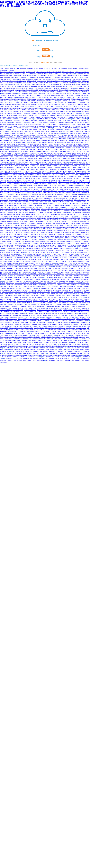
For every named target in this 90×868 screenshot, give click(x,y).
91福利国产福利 (41, 175)
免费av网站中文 (48, 249)
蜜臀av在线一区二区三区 (11, 142)
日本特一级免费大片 (66, 81)
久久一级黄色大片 (18, 135)
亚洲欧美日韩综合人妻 (50, 285)
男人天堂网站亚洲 (76, 113)
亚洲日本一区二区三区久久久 (51, 119)
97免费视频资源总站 (75, 218)
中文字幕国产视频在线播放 (82, 310)
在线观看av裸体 (47, 243)
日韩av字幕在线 (63, 101)
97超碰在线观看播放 (19, 72)
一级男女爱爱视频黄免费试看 (47, 110)
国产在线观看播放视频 (50, 240)
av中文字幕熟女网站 (14, 196)
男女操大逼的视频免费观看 (25, 162)
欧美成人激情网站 (23, 243)
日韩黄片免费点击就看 (22, 144)
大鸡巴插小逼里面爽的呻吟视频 (54, 205)
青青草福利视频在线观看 (48, 177)
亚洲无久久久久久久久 (15, 232)
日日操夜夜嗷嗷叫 (30, 169)
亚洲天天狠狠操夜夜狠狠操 (46, 168)
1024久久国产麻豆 (53, 90)
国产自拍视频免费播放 (81, 88)
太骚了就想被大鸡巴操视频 (75, 283)
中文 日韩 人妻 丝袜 (45, 238)
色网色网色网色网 (36, 341)
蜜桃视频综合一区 (31, 216)
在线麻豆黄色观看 (61, 79)
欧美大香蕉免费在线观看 (59, 173)
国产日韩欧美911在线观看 (74, 303)
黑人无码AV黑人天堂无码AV (19, 99)
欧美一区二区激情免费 (34, 180)
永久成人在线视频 (25, 196)
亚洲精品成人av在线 (22, 113)
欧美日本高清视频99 (51, 157)
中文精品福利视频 (45, 86)
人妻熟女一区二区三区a (33, 123)
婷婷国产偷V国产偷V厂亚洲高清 (31, 108)
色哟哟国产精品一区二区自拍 (23, 128)
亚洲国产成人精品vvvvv (35, 342)
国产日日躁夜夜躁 (77, 359)
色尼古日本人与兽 (22, 223)
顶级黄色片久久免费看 (40, 121)
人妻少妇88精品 (72, 101)
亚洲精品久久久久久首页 (35, 142)
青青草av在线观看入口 (25, 97)
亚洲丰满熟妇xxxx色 (27, 95)
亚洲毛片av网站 (79, 112)
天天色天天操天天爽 (12, 79)
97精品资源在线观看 (35, 79)
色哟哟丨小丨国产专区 (47, 209)
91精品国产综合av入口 (83, 171)
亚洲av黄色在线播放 (16, 315)
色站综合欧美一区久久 (68, 72)
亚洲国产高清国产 (41, 218)
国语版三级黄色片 (33, 113)
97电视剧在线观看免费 (6, 187)
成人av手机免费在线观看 (23, 110)
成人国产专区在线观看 (77, 99)
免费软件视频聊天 (28, 269)
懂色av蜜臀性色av (17, 344)
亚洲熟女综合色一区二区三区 (80, 119)
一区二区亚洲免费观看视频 (35, 204)
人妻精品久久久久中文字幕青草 (60, 324)
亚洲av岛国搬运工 (72, 139)
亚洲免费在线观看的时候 (65, 211)
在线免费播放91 (54, 350)
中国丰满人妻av (83, 227)
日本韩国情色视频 (29, 241)
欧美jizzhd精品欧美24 (24, 209)
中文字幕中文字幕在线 (69, 216)
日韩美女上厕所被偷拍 (20, 81)
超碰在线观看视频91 (59, 274)
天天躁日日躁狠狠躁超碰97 (62, 160)
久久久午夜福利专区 (65, 159)
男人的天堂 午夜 (12, 346)
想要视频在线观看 (53, 301)
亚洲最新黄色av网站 (78, 196)
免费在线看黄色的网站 (6, 173)
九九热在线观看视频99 (39, 344)
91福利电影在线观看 (78, 341)
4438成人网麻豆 (69, 200)
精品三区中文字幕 (10, 180)
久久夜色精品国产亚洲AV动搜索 (61, 249)
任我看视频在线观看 (28, 151)
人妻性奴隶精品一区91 (71, 171)
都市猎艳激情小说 (76, 106)
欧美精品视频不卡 (23, 142)
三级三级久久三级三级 (40, 106)
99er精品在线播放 (24, 153)
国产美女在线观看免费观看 (78, 261)
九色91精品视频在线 (26, 198)
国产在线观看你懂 (36, 177)
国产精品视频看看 (52, 279)
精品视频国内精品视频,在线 (58, 86)
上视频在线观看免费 (78, 130)
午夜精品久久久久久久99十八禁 (55, 135)
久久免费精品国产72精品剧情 (48, 123)
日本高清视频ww (81, 294)
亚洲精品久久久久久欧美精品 (51, 101)
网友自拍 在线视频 (8, 285)
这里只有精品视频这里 (40, 187)
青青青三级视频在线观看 (68, 83)
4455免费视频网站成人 (6, 308)
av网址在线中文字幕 (49, 160)
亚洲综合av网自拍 (50, 328)
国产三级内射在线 (35, 209)
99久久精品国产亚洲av (68, 269)
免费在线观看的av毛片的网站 (24, 88)
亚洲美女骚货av (44, 108)
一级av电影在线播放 (33, 115)
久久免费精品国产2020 (24, 117)
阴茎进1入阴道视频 (31, 258)
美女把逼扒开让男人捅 (52, 189)
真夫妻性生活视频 (18, 155)
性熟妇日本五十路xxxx (76, 144)
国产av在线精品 (66, 202)
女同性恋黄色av (21, 258)
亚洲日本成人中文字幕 (34, 133)
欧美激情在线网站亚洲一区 (49, 142)
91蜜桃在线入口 (72, 254)
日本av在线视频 (26, 261)
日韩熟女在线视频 (18, 249)
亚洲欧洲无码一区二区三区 (43, 222)
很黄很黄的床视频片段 (81, 209)
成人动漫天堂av (62, 191)
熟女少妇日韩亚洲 (7, 123)
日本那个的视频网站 (80, 232)
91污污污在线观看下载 (27, 247)
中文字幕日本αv (64, 186)
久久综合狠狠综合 (74, 222)
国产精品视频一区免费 (27, 232)
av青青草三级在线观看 (68, 88)
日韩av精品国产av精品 (57, 292)
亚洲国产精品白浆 (12, 267)
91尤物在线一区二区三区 (26, 189)
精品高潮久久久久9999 (71, 306)
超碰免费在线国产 (24, 260)
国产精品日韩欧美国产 (60, 94)
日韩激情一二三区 (53, 141)
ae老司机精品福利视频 (24, 101)
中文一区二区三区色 (60, 312)
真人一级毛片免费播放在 (38, 297)
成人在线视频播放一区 (42, 141)
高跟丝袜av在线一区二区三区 (61, 267)
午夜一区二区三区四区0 (18, 166)
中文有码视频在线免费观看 (25, 94)
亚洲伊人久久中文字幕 (31, 166)
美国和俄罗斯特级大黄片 (68, 232)
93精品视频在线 (79, 74)
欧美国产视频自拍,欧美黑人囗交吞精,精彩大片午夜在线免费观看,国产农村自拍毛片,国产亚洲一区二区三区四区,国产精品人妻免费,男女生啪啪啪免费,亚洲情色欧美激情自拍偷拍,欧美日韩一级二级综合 (44, 4)
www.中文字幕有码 (58, 124)
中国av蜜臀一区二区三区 (66, 146)
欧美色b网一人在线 (9, 337)
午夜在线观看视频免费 (76, 330)
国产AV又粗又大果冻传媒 (81, 214)
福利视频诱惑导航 (79, 117)
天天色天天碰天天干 (20, 159)
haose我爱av (40, 99)
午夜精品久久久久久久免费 (53, 332)
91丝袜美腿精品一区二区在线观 (79, 155)
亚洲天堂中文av (18, 108)
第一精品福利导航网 (44, 76)
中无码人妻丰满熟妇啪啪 (56, 265)
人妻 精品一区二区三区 (57, 150)
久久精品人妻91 (38, 119)
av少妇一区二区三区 (15, 130)
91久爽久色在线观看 (10, 133)
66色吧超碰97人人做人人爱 (79, 204)
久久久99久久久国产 (43, 214)
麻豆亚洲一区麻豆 (55, 180)
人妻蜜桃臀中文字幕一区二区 (43, 272)
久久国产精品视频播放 (41, 241)
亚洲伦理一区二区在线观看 (13, 231)
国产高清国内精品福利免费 (37, 270)
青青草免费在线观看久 (12, 97)
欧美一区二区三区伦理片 (73, 94)
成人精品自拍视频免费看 (68, 115)
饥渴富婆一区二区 (45, 164)
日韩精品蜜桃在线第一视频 (83, 287)
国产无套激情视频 (34, 92)
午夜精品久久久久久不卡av (22, 238)
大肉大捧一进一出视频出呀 (35, 355)
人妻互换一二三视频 (28, 103)
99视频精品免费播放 (83, 128)
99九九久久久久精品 (20, 90)
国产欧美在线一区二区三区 (35, 193)
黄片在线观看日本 (51, 283)
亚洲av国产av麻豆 (74, 240)
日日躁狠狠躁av (6, 245)
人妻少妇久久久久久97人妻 (76, 126)
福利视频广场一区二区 (84, 137)
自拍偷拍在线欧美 (70, 173)
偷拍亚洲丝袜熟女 (60, 236)
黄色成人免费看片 (14, 76)
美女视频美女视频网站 (81, 104)
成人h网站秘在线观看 (62, 157)
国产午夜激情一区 (64, 350)
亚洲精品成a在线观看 (24, 79)
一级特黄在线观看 (25, 184)
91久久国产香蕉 (54, 211)
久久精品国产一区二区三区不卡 (63, 317)
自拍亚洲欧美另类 (58, 209)
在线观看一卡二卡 (64, 218)
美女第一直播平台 (20, 281)
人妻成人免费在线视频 (14, 184)
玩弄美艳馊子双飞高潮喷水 (12, 306)
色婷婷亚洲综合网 (69, 97)
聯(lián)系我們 (45, 63)
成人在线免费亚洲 (35, 326)
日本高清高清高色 (58, 117)
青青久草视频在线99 (36, 184)
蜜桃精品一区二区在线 (50, 247)
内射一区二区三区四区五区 (32, 227)
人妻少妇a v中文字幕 (72, 103)
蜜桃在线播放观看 (13, 117)
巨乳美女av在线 (37, 130)
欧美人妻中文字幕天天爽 (71, 193)
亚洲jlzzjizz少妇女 (48, 229)
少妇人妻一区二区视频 (6, 139)
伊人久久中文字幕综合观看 (35, 243)
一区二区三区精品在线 (49, 95)
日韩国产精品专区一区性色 (20, 193)
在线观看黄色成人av (48, 198)
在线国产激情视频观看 (35, 231)
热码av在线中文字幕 (76, 159)
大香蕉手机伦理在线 (66, 130)
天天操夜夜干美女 (73, 128)
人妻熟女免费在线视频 (10, 301)
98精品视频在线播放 (55, 115)
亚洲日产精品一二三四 (50, 103)
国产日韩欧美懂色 (68, 117)
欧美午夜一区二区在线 (48, 94)
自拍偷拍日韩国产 (66, 113)
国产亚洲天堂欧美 (76, 81)
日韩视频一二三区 (64, 225)
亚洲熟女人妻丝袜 (67, 341)
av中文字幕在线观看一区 (27, 119)
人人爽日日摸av (8, 108)
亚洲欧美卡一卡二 (63, 121)
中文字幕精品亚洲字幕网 (49, 351)
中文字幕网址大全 (79, 234)
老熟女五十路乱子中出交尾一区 (37, 83)
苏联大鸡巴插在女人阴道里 (82, 72)
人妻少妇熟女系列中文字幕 (62, 326)
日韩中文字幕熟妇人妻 (9, 281)
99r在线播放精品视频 (54, 214)
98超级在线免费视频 (75, 326)
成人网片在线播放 (12, 126)
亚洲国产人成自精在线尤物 (49, 79)
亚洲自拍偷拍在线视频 (44, 292)
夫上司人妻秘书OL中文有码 (17, 227)
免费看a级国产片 (43, 90)
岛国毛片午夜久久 (51, 254)
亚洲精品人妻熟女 (48, 267)
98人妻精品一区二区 (71, 86)
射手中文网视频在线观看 (81, 97)
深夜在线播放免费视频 (74, 121)
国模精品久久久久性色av (79, 205)
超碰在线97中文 (54, 225)
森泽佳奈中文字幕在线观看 (59, 137)
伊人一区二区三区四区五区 (50, 139)
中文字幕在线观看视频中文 (47, 319)
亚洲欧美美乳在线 (63, 189)
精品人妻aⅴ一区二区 (27, 315)
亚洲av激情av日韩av (41, 85)
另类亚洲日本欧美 (61, 247)
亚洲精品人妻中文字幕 (30, 222)
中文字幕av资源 (79, 269)
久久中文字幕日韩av (57, 333)
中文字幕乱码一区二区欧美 (25, 287)
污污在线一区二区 (51, 155)
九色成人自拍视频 (80, 175)
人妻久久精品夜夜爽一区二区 (79, 202)
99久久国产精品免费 (34, 144)
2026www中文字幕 (53, 169)
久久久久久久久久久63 (45, 299)
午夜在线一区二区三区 (47, 252)
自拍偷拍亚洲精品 (49, 290)
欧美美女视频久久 (37, 229)
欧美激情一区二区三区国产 (15, 195)
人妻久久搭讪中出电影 (53, 112)
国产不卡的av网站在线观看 (9, 220)
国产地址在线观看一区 (39, 207)
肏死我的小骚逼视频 (72, 137)
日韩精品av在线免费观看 (37, 278)
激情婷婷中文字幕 (61, 223)
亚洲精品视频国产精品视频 (24, 341)
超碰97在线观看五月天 (58, 306)
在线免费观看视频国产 (36, 124)
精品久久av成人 (37, 287)
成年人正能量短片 (29, 205)
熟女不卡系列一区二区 (57, 258)
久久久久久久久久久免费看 (60, 128)
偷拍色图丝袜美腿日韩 (51, 99)
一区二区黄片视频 (34, 153)
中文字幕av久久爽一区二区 (15, 151)
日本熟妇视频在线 (24, 92)
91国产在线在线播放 (41, 72)
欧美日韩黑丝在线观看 (74, 260)
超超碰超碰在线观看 (48, 117)
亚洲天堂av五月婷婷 (66, 106)
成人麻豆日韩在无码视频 (55, 288)
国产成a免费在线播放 (66, 180)
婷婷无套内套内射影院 (6, 310)
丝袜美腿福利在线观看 (37, 101)
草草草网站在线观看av (69, 133)
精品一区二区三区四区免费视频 (46, 245)
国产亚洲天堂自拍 (59, 234)
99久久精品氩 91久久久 (59, 166)
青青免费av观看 (4, 74)
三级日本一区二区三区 (58, 184)
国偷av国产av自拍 (48, 355)
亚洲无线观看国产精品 (63, 132)
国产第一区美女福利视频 (28, 182)
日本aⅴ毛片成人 (62, 139)
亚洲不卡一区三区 (39, 103)
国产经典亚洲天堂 (24, 200)
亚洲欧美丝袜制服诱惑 (61, 207)
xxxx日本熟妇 (30, 74)
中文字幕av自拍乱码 (65, 261)
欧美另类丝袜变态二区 (19, 187)
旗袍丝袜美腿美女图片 (82, 173)
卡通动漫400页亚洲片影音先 (75, 278)
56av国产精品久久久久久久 (54, 83)
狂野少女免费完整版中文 (28, 157)
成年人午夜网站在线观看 (26, 146)
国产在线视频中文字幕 (81, 108)
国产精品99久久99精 (41, 251)
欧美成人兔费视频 (75, 132)
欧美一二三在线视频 (55, 104)
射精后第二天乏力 (5, 130)
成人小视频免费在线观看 (29, 175)
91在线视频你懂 (29, 106)
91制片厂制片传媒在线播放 (73, 223)
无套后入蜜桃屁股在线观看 (59, 77)
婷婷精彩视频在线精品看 (67, 214)
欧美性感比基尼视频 (44, 350)
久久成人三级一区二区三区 (68, 321)
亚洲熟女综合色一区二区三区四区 (9, 209)
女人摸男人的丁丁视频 (47, 128)
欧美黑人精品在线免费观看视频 (33, 173)
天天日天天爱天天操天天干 (13, 119)
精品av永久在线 (46, 150)
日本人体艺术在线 (30, 72)
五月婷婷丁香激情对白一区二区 (69, 332)
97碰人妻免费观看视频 (54, 85)
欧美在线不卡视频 (55, 164)
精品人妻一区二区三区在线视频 (14, 103)
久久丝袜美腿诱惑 (44, 115)
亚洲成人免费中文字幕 (21, 77)
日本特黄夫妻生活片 (69, 209)
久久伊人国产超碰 (53, 151)
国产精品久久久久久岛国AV (64, 195)
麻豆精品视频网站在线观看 (35, 274)
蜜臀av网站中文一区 (70, 243)
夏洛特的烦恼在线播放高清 (62, 290)
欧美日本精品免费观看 (57, 133)
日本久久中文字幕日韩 (37, 339)
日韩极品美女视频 (40, 157)
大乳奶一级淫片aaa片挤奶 (12, 112)
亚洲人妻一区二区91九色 (63, 155)
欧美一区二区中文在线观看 (65, 196)
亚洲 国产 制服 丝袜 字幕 (72, 236)
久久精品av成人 (38, 139)
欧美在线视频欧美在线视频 (46, 126)
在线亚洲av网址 (37, 94)
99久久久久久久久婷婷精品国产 (41, 265)
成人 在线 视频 (70, 198)
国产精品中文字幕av (33, 77)
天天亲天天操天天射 (19, 241)
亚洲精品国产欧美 (78, 292)
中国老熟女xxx (56, 144)
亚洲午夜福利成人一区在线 (48, 263)
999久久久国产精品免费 (40, 279)
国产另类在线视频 (7, 104)
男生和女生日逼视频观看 (11, 115)
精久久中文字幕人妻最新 (24, 177)
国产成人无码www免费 (46, 144)
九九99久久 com (46, 287)
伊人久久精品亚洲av (38, 162)
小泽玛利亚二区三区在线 (28, 178)
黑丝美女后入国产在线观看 (20, 292)
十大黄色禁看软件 (85, 76)
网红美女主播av (35, 110)
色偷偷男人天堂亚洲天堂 (9, 353)
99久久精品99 (68, 187)
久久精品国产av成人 (70, 274)
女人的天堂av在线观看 (24, 211)
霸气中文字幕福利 (64, 90)
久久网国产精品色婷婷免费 (44, 166)
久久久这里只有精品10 (78, 231)
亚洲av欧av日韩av (82, 254)
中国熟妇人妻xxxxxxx (33, 303)
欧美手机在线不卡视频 (75, 189)
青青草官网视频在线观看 (48, 236)
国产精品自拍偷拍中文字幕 (52, 360)
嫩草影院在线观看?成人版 (63, 142)
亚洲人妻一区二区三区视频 (54, 72)
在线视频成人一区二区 (22, 133)
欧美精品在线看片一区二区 (72, 76)
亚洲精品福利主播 (20, 168)
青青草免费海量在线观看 (45, 77)
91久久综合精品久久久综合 (19, 123)
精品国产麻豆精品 (51, 213)
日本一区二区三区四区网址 (59, 346)
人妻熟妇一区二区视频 (82, 319)
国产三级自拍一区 (10, 164)
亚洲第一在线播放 (84, 225)
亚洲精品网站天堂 (47, 346)
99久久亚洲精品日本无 (36, 196)
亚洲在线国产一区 (26, 339)
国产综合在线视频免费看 (76, 162)
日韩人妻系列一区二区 (12, 265)
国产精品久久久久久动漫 (64, 99)
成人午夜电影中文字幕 (8, 81)
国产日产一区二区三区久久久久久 (54, 175)
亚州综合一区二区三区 (84, 332)
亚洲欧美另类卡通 (9, 148)
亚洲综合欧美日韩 (61, 351)
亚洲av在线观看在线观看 (18, 252)
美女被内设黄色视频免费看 (7, 77)
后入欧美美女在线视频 (40, 189)
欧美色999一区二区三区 (62, 177)
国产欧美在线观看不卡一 (63, 263)
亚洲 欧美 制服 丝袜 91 (80, 200)
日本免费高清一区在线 (83, 139)
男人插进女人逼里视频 (81, 315)
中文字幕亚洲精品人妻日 (56, 216)
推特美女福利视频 (20, 299)
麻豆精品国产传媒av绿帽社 (18, 216)
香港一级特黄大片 (76, 142)
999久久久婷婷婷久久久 (35, 346)
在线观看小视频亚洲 (39, 328)
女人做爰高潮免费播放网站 (27, 112)
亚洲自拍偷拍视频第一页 (6, 135)
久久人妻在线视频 (65, 85)
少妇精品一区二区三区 (80, 164)
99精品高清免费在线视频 (61, 281)
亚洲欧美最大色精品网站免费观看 (38, 308)
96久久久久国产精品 (83, 157)
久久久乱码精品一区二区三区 (17, 317)
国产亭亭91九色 (45, 211)
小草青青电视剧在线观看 (26, 207)
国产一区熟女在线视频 (32, 104)
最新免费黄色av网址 (32, 126)
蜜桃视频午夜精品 (47, 88)
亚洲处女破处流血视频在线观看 (48, 303)
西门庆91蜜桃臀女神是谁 (63, 330)
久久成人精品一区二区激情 (22, 283)
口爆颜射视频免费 (55, 113)
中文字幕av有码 (24, 324)
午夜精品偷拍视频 (35, 86)
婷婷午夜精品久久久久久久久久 (32, 236)
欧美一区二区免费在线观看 (55, 269)
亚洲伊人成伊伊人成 (18, 288)
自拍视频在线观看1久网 (65, 344)
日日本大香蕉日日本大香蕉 (78, 151)
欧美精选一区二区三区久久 (65, 297)
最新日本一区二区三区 (79, 297)
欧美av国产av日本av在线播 (7, 159)
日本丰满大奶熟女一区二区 (7, 323)
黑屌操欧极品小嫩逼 (73, 227)
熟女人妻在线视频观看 (70, 153)
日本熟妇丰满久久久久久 (26, 265)
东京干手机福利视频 (62, 254)
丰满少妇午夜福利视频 (15, 339)
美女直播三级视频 (47, 184)
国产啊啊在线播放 (31, 218)
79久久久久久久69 (59, 171)
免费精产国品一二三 (75, 263)
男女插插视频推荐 (23, 263)
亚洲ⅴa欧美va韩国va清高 (7, 72)
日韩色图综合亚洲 (26, 297)
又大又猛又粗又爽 (60, 328)
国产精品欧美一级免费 (35, 294)
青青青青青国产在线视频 (15, 321)
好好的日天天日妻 (61, 103)
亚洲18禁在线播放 (75, 85)
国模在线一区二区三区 (24, 124)
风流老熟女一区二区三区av (76, 177)
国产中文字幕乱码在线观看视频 (58, 305)
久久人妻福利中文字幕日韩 (17, 121)
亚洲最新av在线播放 (17, 175)
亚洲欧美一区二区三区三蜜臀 (12, 191)
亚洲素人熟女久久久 (23, 342)
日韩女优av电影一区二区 (78, 123)
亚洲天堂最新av (36, 128)
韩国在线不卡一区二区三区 (44, 258)
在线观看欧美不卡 (14, 229)
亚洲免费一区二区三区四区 (11, 146)
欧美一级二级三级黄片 (48, 357)
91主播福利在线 (77, 211)
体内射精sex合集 (41, 81)
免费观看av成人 (65, 144)
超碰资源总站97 (6, 162)
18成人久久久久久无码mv (47, 281)
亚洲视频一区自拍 (41, 155)
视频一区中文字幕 (62, 279)
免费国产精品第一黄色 (29, 251)
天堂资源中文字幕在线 (29, 148)
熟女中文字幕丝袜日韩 (78, 187)
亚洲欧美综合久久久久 (77, 241)
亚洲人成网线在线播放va (53, 81)
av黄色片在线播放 (34, 238)
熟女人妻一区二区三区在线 (81, 342)
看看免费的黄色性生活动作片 (10, 94)
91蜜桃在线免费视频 (69, 265)
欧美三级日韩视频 (17, 178)
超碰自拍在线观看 (36, 195)
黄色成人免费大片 (8, 249)
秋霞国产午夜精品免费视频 (36, 160)
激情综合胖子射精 (56, 342)
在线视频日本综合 (24, 76)
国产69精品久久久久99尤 (29, 321)
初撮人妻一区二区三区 (25, 171)
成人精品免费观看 (44, 92)
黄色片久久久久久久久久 (11, 287)
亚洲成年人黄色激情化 (75, 213)
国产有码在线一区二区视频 (34, 150)
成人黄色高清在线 (31, 99)
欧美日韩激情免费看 (27, 130)
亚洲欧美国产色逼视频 (14, 324)
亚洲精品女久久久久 (54, 74)
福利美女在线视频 (59, 97)
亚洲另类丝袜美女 (5, 227)
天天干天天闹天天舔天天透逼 (40, 301)
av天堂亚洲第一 (41, 312)
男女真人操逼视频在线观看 (63, 123)
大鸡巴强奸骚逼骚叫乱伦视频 (57, 108)
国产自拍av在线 (8, 225)
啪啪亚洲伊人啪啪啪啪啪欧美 (8, 88)
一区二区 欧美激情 (62, 303)
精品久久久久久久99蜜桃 (12, 92)
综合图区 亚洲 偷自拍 (83, 86)
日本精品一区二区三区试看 (71, 92)
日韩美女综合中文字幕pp (24, 267)
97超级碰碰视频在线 (28, 335)
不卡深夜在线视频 (51, 256)
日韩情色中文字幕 (14, 171)
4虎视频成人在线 (70, 108)
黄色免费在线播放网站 (22, 160)
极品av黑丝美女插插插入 (70, 135)
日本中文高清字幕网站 (41, 169)
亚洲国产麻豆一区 (31, 81)
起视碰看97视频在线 (46, 337)
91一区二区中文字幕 (52, 182)
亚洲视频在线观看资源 (25, 306)
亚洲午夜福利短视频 (40, 182)
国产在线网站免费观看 (77, 169)
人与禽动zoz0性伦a (12, 124)
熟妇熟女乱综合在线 (32, 159)
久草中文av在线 (80, 216)
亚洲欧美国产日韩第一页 (74, 77)
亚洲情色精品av (63, 141)
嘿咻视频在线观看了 (22, 204)
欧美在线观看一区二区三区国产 (55, 187)
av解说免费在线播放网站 (79, 220)
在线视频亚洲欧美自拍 (62, 240)
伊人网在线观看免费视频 (51, 278)
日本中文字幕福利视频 (77, 335)
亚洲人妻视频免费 (12, 150)
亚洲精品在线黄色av (52, 121)
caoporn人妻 (45, 130)
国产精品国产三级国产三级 (41, 74)
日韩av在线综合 (59, 319)
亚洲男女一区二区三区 (44, 220)
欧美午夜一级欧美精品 (69, 319)
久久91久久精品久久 (62, 283)
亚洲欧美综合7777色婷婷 (17, 141)
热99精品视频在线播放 (41, 112)
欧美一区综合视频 (37, 306)
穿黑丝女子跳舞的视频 (77, 95)
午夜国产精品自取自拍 (48, 97)
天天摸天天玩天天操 (69, 150)
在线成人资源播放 (60, 110)
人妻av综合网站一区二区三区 (77, 229)
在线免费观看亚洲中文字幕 (55, 251)
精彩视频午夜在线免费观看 (68, 323)
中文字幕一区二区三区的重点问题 (80, 238)
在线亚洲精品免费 (23, 115)
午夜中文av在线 (55, 186)
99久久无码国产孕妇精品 (26, 132)
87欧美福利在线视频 (81, 83)
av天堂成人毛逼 (19, 148)
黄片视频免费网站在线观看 (40, 359)
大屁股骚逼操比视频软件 (67, 164)
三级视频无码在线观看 (15, 157)
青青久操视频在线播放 (56, 148)
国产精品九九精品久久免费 (68, 308)
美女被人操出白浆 (33, 137)
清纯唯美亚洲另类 (74, 225)
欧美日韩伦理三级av (36, 117)
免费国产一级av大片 (42, 321)
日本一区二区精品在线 (75, 290)
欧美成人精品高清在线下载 (73, 166)
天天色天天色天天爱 (34, 200)
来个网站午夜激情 (37, 88)
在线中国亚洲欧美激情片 (73, 339)
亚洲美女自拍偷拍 (57, 88)
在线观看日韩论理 (24, 83)
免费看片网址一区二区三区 (38, 332)
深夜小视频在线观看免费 (30, 135)
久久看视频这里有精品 (60, 198)
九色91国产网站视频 (24, 86)
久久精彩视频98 (33, 76)
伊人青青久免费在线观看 (31, 288)
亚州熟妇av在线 (80, 148)
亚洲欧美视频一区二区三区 (55, 359)
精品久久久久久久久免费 (29, 312)
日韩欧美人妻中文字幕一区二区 (17, 74)
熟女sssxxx (14, 162)
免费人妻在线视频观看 (21, 137)
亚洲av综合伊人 (33, 220)
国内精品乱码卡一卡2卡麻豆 (53, 270)
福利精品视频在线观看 (64, 182)
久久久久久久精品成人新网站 (62, 357)
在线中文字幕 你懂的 (11, 223)
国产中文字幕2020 (48, 124)
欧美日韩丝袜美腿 (40, 276)
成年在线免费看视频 (46, 200)
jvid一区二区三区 (45, 133)
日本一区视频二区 (83, 193)
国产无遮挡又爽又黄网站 (18, 106)
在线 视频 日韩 (15, 189)
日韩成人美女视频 (14, 200)
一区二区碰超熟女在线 (42, 296)
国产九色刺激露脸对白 (9, 137)
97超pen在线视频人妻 (81, 265)
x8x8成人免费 (18, 359)
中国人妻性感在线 (45, 180)
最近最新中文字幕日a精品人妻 (18, 85)
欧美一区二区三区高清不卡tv (57, 76)
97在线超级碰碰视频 (44, 305)
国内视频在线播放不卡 (30, 155)
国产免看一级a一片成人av (67, 112)
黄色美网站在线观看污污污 (67, 74)
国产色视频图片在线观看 (53, 106)
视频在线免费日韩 (59, 153)
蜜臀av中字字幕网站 (10, 214)
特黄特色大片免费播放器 (45, 137)
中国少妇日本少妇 (10, 299)
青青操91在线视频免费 (36, 191)
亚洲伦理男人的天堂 (37, 267)
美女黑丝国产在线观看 (43, 225)
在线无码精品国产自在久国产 (20, 308)
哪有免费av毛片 (27, 195)
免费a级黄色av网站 (43, 104)
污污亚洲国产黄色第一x (30, 310)
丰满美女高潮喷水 (11, 113)
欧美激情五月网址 (36, 97)
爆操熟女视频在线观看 (32, 90)
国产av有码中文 (29, 121)
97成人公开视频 (71, 79)
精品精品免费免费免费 (44, 113)
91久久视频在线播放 (9, 314)
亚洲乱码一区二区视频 (70, 184)
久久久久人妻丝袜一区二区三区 (10, 86)
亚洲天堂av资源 (25, 231)
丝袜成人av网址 (50, 312)
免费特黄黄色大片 (81, 296)
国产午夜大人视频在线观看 (57, 92)
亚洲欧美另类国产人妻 (24, 319)
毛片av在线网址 (31, 85)
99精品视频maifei (5, 141)
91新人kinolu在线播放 (64, 151)
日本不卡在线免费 (80, 198)
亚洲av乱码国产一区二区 (11, 101)
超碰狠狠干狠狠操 (20, 214)
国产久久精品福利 (5, 333)
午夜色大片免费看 (47, 306)
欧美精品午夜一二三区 (12, 153)
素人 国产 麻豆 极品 (49, 339)
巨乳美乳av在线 (54, 159)
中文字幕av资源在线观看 (74, 256)
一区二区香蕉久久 (38, 95)
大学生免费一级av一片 (73, 207)
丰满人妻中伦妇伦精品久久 (40, 132)
